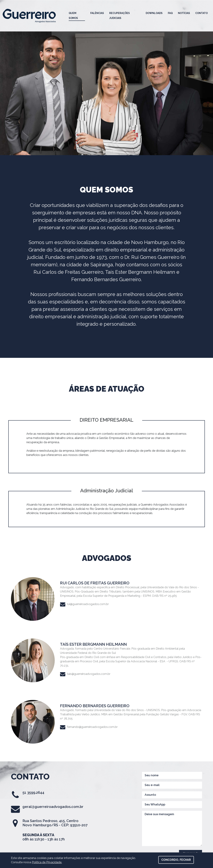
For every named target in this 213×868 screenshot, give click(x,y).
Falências (97, 13)
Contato (201, 13)
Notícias (184, 13)
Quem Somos (73, 16)
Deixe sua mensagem (172, 828)
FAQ (170, 13)
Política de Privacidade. (47, 862)
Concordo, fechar (176, 860)
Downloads (154, 13)
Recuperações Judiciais (120, 16)
